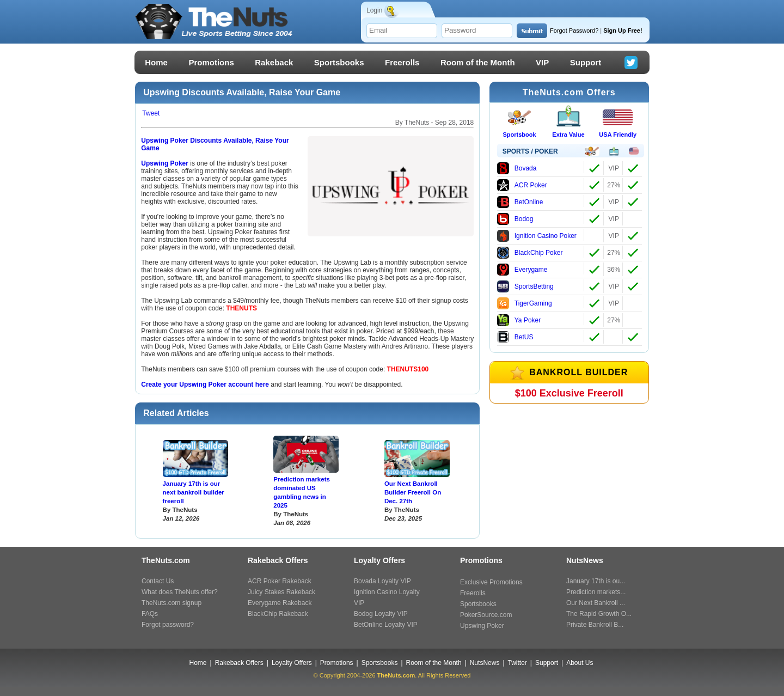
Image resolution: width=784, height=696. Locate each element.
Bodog (515, 219)
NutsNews (485, 663)
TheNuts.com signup (171, 603)
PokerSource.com (486, 615)
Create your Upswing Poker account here (205, 384)
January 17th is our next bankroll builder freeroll (194, 492)
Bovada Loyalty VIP (382, 581)
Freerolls (402, 62)
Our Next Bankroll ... (596, 603)
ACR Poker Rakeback (280, 581)
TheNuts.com (396, 675)
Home (156, 62)
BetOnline (520, 202)
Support (586, 62)
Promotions (211, 62)
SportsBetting (525, 286)
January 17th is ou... (596, 581)
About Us (580, 663)
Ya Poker (519, 320)
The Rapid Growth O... (599, 614)
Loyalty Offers (292, 663)
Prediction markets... (596, 592)
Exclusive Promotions (491, 582)
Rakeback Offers (239, 663)
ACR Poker (522, 185)
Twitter (517, 663)
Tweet (151, 113)
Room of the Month (478, 62)
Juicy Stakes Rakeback (281, 592)
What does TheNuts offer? (180, 592)
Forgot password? (168, 625)
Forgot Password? (574, 30)
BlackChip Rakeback (278, 614)
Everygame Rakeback (280, 603)
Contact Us (158, 581)
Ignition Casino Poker (537, 236)
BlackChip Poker (530, 253)
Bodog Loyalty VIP (381, 614)
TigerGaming (525, 303)
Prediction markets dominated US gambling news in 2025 (302, 492)
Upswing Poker (166, 163)
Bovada (517, 168)
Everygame (522, 270)
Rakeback (274, 62)
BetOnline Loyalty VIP (386, 625)
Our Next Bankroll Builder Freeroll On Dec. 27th (413, 492)
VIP (542, 62)
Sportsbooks (339, 62)
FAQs (150, 614)
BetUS (515, 337)
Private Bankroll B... (595, 625)
